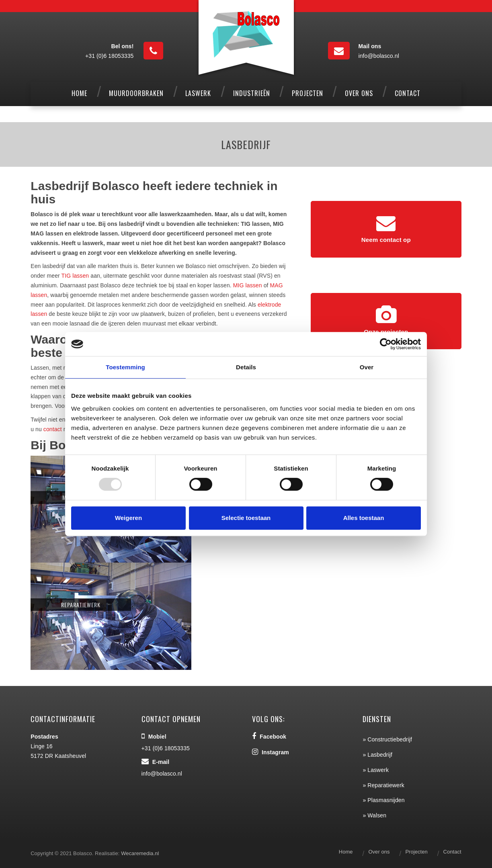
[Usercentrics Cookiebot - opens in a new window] (386, 344)
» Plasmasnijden (383, 800)
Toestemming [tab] (125, 367)
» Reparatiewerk (383, 785)
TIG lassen (75, 276)
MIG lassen (248, 285)
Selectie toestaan (246, 518)
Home (346, 852)
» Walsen (374, 815)
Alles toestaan (364, 518)
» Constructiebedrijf (387, 739)
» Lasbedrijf (377, 755)
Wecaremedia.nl (140, 853)
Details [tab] (246, 367)
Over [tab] (367, 367)
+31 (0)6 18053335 (109, 56)
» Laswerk (376, 770)
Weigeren (128, 518)
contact (53, 429)
